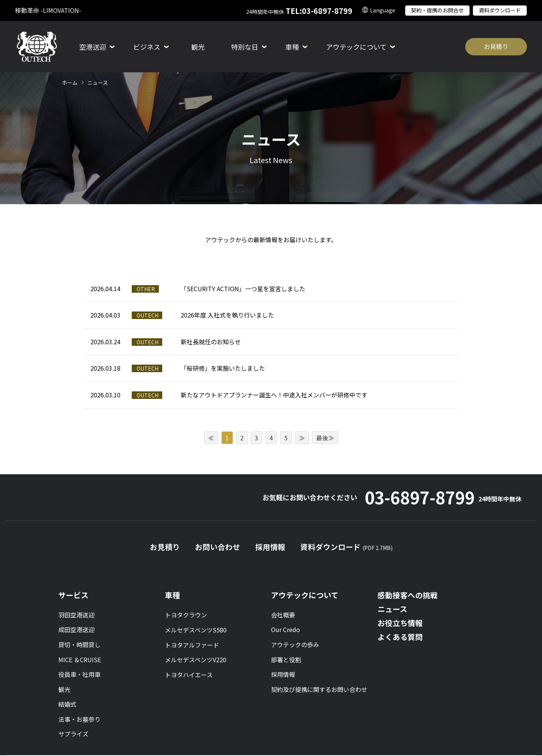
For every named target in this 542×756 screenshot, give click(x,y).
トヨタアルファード (192, 645)
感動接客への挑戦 (408, 596)
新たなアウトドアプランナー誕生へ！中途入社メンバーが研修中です (274, 395)
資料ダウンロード (500, 10)
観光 (198, 47)
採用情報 (270, 548)
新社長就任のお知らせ (211, 342)
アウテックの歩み (295, 645)
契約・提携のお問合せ (437, 10)
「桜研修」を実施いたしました (223, 368)
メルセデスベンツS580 (196, 630)
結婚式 (67, 705)
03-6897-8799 (441, 498)
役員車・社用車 (79, 675)
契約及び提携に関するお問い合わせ (319, 690)
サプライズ (73, 735)
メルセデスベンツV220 (196, 660)
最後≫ (325, 438)
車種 (172, 596)
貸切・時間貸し (79, 645)
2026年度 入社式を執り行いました (227, 315)
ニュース (392, 610)
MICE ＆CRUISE (80, 660)
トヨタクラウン (186, 615)
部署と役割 (286, 660)
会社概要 (283, 615)
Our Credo (285, 630)
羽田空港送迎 (76, 615)
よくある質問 (400, 638)
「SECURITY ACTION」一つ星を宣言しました (243, 289)
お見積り (496, 46)
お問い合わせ (218, 548)
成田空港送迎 (76, 630)
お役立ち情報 (400, 624)
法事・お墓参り (79, 720)
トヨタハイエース (189, 675)
